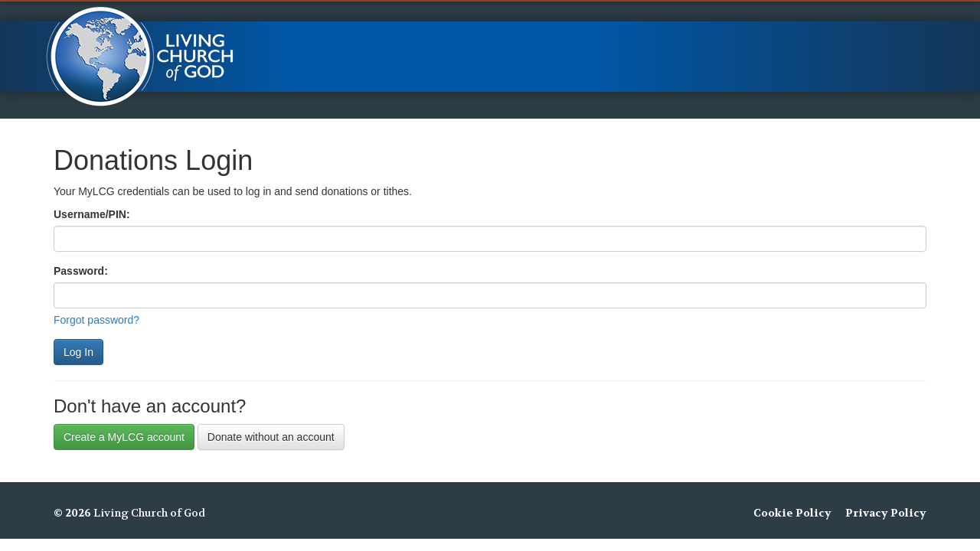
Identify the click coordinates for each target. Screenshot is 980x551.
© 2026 (72, 513)
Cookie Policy (792, 513)
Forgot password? (96, 320)
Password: (81, 271)
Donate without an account (271, 437)
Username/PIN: (92, 214)
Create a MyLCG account (124, 437)
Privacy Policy (886, 513)
